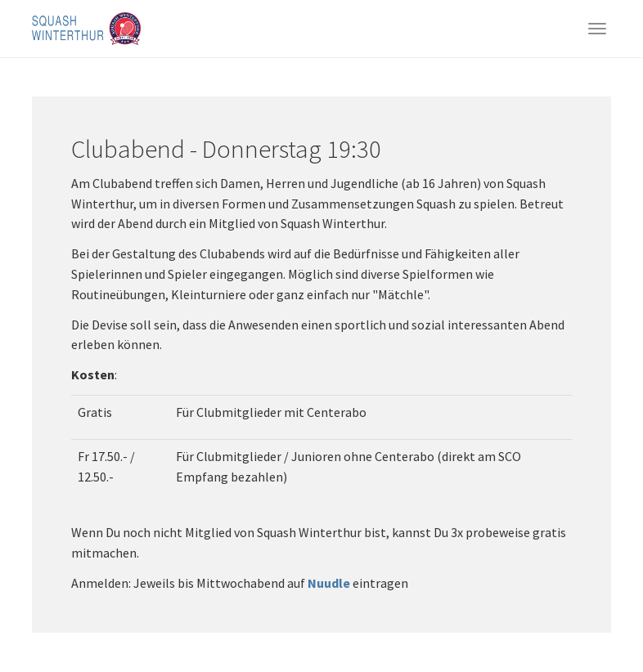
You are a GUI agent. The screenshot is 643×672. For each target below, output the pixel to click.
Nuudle (329, 583)
